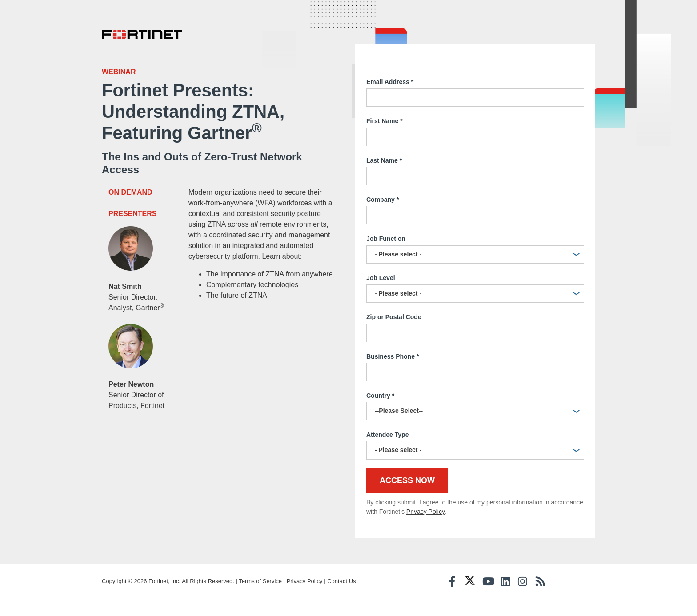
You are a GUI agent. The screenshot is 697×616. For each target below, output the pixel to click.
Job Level (381, 278)
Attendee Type (387, 435)
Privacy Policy (425, 512)
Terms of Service (260, 581)
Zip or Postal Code (394, 317)
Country (380, 396)
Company (383, 200)
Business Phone (393, 357)
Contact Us (341, 581)
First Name (385, 121)
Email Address (390, 82)
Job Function (386, 239)
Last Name (384, 161)
